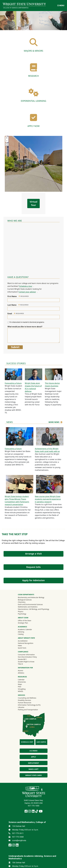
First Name (18, 296)
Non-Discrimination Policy (27, 657)
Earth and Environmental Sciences (30, 604)
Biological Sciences (25, 600)
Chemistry (22, 602)
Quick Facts (22, 648)
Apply (33, 757)
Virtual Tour (33, 203)
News (20, 646)
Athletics (24, 673)
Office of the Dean (25, 621)
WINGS (21, 691)
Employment (33, 763)
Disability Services (24, 700)
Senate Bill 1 (22, 659)
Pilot (20, 687)
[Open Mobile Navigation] (61, 6)
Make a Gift (33, 769)
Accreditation (23, 641)
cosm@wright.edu (19, 840)
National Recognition (26, 643)
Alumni (24, 670)
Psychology (22, 614)
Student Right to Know (26, 662)
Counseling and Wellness (27, 698)
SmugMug (25, 689)
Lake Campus (41, 742)
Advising (21, 632)
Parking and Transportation (28, 710)
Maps (20, 684)
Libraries (21, 707)
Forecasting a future (13, 383)
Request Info (33, 567)
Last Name (18, 305)
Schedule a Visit (27, 742)
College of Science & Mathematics (16, 8)
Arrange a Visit (33, 554)
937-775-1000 (34, 806)
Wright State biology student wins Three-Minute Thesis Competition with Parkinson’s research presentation (17, 500)
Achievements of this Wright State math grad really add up (47, 450)
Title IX (20, 664)
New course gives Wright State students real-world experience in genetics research (48, 499)
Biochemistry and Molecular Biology (31, 597)
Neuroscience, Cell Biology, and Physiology (34, 609)
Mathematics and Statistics (28, 607)
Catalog (21, 634)
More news (54, 422)
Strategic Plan (23, 623)
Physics (21, 611)
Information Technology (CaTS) (29, 705)
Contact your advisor (27, 292)
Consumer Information (26, 655)
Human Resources (25, 703)
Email (16, 313)
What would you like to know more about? (25, 327)
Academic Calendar (25, 629)
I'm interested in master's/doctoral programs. (27, 322)
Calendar (21, 680)
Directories (22, 682)
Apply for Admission (33, 580)
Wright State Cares (33, 775)
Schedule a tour (26, 286)
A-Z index (33, 751)
